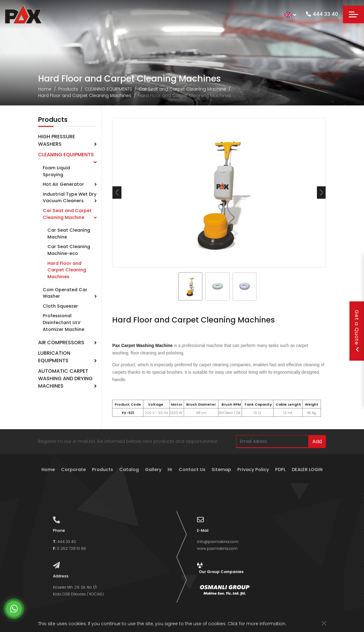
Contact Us (192, 470)
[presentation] (117, 193)
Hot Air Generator (63, 184)
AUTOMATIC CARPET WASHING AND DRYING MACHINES (65, 378)
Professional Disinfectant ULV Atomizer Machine (64, 322)
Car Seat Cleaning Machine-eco (69, 250)
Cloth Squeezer (60, 306)
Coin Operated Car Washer (65, 293)
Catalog (129, 470)
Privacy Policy (253, 470)
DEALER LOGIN (307, 470)
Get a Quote (357, 331)
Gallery (153, 470)
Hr (170, 470)
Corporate (73, 470)
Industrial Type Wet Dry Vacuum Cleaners (70, 198)
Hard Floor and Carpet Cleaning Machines (85, 96)
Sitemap (221, 470)
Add (317, 441)
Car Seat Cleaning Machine (69, 234)
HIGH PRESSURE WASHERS (57, 140)
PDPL (280, 470)
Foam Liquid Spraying (56, 171)
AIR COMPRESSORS (61, 343)
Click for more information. (257, 624)
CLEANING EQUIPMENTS (108, 89)
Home (45, 89)
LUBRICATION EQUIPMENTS (54, 357)
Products (68, 89)
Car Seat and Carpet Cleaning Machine (182, 89)
